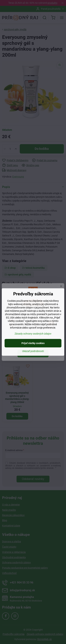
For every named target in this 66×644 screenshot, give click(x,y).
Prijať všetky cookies (33, 343)
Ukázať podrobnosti (33, 351)
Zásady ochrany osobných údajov (33, 334)
